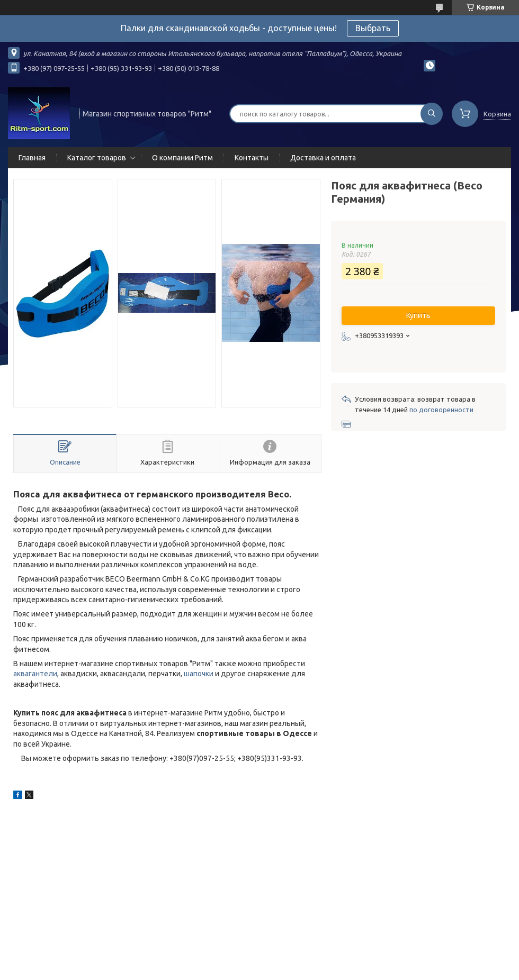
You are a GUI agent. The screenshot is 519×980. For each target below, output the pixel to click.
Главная (32, 158)
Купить (418, 315)
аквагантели (35, 674)
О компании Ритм (182, 158)
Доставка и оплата (323, 158)
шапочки (199, 674)
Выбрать (373, 28)
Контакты (252, 158)
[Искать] (432, 114)
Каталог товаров (97, 158)
